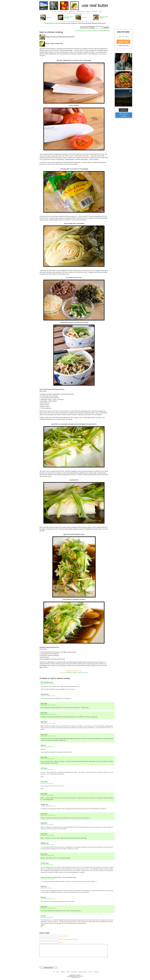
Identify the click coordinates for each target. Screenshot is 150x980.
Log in (100, 11)
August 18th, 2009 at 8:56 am (47, 855)
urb (52, 11)
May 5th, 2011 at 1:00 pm (46, 888)
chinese (74, 673)
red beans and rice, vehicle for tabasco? (87, 31)
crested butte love (80, 11)
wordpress (78, 975)
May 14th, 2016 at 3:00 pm (47, 917)
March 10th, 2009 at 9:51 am (47, 824)
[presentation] (54, 961)
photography (94, 11)
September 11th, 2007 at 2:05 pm (48, 723)
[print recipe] (43, 391)
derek (42, 768)
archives (88, 11)
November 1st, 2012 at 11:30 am (48, 908)
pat (42, 916)
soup (86, 673)
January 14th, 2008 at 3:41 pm (47, 747)
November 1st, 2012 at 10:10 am (48, 899)
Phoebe (43, 863)
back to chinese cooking (51, 32)
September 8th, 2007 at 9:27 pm (48, 696)
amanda (43, 694)
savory (83, 673)
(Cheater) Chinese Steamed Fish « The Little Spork (57, 877)
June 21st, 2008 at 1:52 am (47, 783)
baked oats (49, 17)
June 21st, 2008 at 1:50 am (47, 770)
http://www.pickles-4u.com (58, 786)
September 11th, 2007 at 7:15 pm (48, 736)
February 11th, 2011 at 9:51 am (48, 879)
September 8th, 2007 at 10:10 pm (48, 705)
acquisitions (69, 673)
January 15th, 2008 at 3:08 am (47, 759)
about (56, 11)
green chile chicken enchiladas (69, 17)
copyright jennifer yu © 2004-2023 (53, 23)
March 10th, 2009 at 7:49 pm (47, 835)
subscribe (123, 42)
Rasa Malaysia (45, 682)
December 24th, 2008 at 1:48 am (48, 806)
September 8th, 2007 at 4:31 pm (48, 684)
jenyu (42, 703)
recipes (66, 11)
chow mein (84, 17)
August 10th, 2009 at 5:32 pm (47, 844)
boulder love (72, 11)
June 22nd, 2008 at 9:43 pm (47, 795)
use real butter (95, 5)
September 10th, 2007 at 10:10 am (48, 714)
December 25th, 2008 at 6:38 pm (48, 815)
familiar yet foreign (104, 31)
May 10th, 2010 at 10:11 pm (47, 864)
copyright (61, 11)
